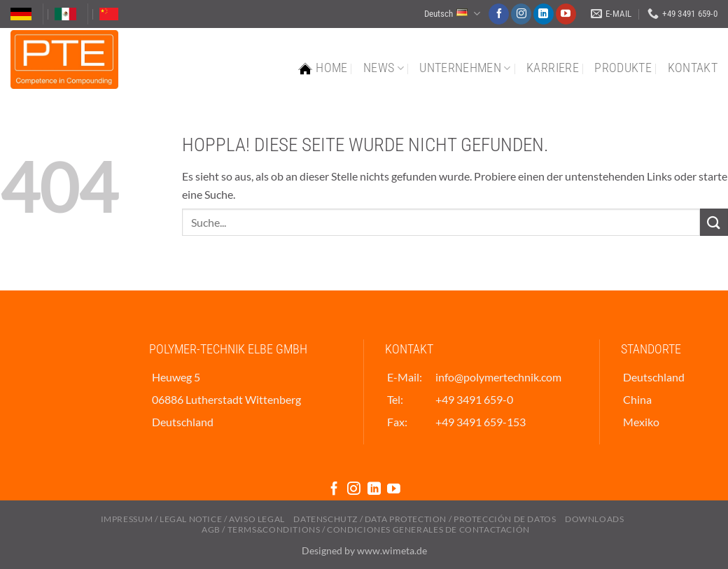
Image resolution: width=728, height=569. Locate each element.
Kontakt (693, 68)
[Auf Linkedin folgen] (544, 14)
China (637, 399)
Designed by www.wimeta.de (364, 550)
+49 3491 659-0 (474, 399)
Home (323, 68)
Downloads (595, 519)
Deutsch (452, 14)
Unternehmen (465, 68)
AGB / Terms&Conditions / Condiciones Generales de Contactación (366, 529)
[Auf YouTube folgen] (566, 14)
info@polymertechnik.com (498, 377)
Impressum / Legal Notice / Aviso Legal (193, 519)
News (384, 68)
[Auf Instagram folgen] (521, 14)
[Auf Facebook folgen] (499, 14)
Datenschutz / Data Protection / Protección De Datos (425, 519)
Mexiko (641, 422)
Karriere (553, 68)
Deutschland (654, 377)
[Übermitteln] (714, 222)
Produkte (623, 68)
